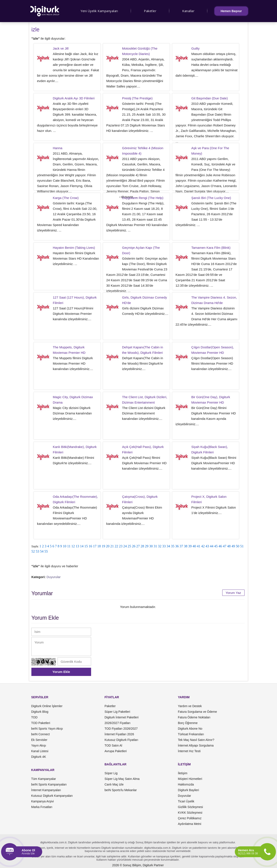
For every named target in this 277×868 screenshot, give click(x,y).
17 (95, 546)
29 (147, 546)
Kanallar (188, 11)
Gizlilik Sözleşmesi (190, 807)
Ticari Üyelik (186, 801)
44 (212, 546)
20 (108, 546)
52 (33, 551)
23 (121, 546)
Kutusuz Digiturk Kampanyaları (52, 796)
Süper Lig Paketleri (117, 712)
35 (173, 546)
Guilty (195, 48)
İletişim (183, 773)
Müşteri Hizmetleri (190, 779)
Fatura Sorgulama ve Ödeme (197, 712)
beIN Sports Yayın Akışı (47, 729)
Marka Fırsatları (42, 807)
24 (125, 546)
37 (181, 546)
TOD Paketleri (41, 723)
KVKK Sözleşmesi (190, 813)
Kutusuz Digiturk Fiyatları (121, 740)
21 (112, 546)
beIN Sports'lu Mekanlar (121, 790)
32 (160, 546)
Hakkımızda (186, 784)
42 (203, 546)
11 (69, 546)
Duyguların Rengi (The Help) (143, 198)
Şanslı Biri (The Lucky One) (211, 198)
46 (220, 546)
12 (73, 546)
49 (233, 546)
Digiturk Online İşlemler (47, 706)
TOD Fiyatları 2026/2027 (121, 729)
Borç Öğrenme (188, 723)
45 (216, 546)
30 (151, 546)
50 (238, 546)
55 (46, 551)
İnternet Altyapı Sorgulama (196, 745)
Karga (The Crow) (66, 198)
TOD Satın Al (113, 745)
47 (225, 546)
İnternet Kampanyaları (46, 790)
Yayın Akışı (39, 745)
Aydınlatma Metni (190, 824)
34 (168, 546)
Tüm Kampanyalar (43, 779)
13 (77, 546)
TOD (34, 717)
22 (116, 546)
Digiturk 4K (39, 757)
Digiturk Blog (40, 712)
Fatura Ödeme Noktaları (194, 717)
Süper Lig (111, 773)
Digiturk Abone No (190, 729)
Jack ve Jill (61, 48)
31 (155, 546)
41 (199, 546)
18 (99, 546)
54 (42, 551)
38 (186, 546)
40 (194, 546)
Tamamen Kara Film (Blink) (211, 248)
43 (207, 546)
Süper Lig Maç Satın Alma (122, 779)
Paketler (150, 11)
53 (37, 551)
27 (138, 546)
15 (86, 546)
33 (164, 546)
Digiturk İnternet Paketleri (122, 717)
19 (103, 546)
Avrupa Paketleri (116, 751)
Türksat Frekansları (191, 734)
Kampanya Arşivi (42, 801)
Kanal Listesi (40, 751)
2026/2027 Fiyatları (118, 723)
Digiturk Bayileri (188, 790)
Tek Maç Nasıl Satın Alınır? (196, 740)
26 (134, 546)
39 (190, 546)
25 (129, 546)
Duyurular (54, 577)
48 (229, 546)
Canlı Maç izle (114, 784)
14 (82, 546)
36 (177, 546)
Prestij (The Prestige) (137, 98)
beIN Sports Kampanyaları (49, 784)
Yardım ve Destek (190, 706)
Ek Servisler (39, 740)
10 (64, 546)
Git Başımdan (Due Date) (209, 98)
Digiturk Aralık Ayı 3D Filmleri (74, 98)
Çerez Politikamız (190, 818)
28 (142, 546)
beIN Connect (40, 734)
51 (242, 546)
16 (90, 546)
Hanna (58, 148)
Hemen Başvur (231, 11)
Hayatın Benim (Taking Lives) (74, 248)
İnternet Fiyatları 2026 (119, 734)
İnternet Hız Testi (189, 751)
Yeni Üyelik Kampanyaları (99, 11)
